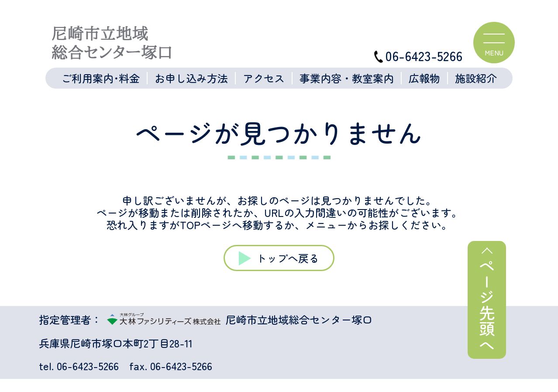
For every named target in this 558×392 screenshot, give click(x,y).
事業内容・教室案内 (347, 78)
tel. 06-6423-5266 (79, 366)
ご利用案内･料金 (100, 78)
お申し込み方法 (191, 78)
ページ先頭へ (487, 305)
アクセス (264, 78)
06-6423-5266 (418, 56)
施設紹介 (476, 78)
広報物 (424, 78)
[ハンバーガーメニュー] (494, 43)
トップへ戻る (288, 258)
